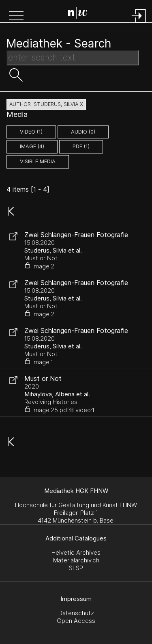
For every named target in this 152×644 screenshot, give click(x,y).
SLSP (76, 568)
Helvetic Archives (76, 552)
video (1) (31, 132)
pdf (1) (81, 146)
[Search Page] (78, 14)
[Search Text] (73, 58)
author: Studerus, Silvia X (46, 104)
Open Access (76, 621)
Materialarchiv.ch (76, 560)
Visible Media (38, 161)
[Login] (139, 23)
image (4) (32, 146)
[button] (16, 17)
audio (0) (83, 132)
